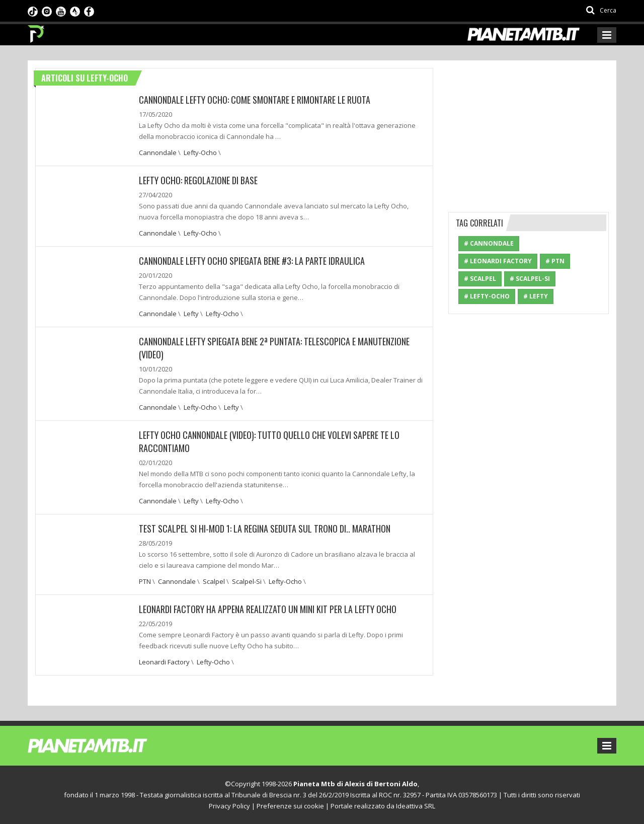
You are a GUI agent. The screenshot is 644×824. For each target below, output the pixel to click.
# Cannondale (489, 243)
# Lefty (536, 296)
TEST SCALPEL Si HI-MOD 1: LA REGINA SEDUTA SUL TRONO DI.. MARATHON (265, 529)
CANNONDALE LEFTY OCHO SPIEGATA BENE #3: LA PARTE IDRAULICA (252, 261)
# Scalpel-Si (530, 279)
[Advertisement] (529, 131)
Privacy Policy (229, 806)
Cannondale (158, 153)
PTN (145, 581)
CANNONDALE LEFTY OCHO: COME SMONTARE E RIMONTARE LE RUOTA (255, 100)
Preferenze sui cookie (290, 806)
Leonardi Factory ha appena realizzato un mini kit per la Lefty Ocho (268, 609)
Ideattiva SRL (416, 806)
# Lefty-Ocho (487, 296)
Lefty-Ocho (200, 153)
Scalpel (214, 581)
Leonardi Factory (164, 662)
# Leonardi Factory (498, 261)
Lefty (191, 314)
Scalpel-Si (247, 581)
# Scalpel (480, 279)
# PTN (555, 261)
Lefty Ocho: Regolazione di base (198, 180)
